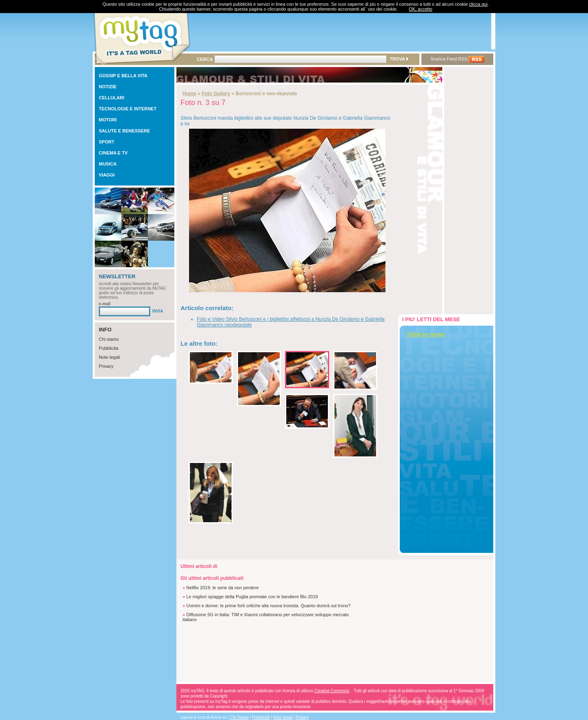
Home (189, 94)
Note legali (109, 357)
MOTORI (108, 120)
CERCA (205, 59)
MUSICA (108, 164)
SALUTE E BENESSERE (124, 131)
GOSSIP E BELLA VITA (123, 76)
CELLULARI (111, 98)
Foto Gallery (216, 94)
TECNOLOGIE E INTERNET (128, 109)
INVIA (158, 311)
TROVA (399, 59)
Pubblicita (109, 348)
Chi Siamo (239, 717)
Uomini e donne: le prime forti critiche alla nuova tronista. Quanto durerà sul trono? (268, 606)
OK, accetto (420, 9)
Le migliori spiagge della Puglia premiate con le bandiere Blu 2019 (252, 597)
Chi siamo (109, 339)
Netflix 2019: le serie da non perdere (222, 588)
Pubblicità (261, 717)
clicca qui (478, 4)
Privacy (106, 366)
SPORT (107, 142)
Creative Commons (332, 691)
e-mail (105, 304)
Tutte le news (425, 334)
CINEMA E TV (113, 153)
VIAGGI (107, 175)
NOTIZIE (108, 87)
